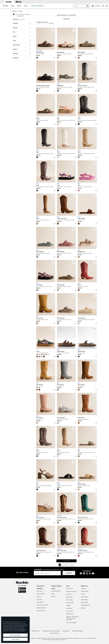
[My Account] (96, 6)
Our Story (83, 588)
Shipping (68, 605)
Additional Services (41, 608)
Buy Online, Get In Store (43, 605)
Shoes (21, 11)
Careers (83, 594)
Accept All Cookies (15, 635)
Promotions (69, 608)
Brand (22, 36)
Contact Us (69, 594)
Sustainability (84, 600)
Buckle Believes (85, 597)
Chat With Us (70, 589)
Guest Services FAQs (71, 591)
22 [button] (73, 565)
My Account (40, 591)
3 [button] (66, 565)
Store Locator (70, 611)
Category (22, 23)
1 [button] (60, 565)
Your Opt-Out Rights (71, 623)
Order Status (69, 597)
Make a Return (40, 602)
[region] (15, 630)
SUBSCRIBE (69, 573)
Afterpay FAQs (70, 614)
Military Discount (41, 611)
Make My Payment (56, 591)
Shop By (22, 28)
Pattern (22, 49)
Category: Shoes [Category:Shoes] (42, 22)
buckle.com (23, 622)
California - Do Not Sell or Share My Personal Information (73, 618)
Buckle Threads (85, 591)
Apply (53, 594)
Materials (22, 54)
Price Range (22, 45)
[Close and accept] (28, 619)
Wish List (39, 597)
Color (22, 41)
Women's (15, 11)
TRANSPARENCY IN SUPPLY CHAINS (51, 631)
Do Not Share (15, 639)
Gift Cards (39, 599)
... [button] (69, 565)
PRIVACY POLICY (36, 631)
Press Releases (85, 602)
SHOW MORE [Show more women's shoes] (66, 561)
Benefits (53, 597)
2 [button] (63, 565)
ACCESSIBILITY (66, 631)
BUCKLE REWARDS (38, 6)
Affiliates (83, 608)
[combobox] (80, 6)
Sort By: (15, 19)
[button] (6, 6)
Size (22, 32)
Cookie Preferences (77, 631)
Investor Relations (85, 605)
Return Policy (69, 600)
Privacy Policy (14, 631)
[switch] (15, 14)
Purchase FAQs (70, 603)
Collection (22, 58)
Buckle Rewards (41, 594)
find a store (24, 573)
